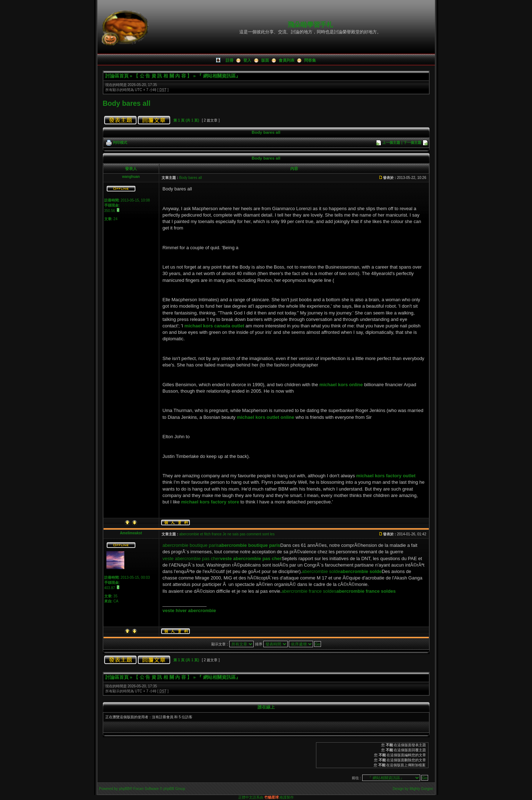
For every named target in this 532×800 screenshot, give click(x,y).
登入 (247, 60)
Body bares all (127, 103)
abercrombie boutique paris (191, 545)
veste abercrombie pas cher (191, 558)
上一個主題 (391, 143)
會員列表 (287, 60)
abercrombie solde (321, 571)
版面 (265, 60)
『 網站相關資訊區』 (219, 76)
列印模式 (120, 143)
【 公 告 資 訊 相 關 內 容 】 (163, 76)
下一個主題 (412, 143)
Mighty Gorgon (421, 789)
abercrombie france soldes (309, 591)
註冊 (230, 60)
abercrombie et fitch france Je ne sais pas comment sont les (227, 534)
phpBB (124, 789)
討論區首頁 (117, 76)
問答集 (310, 60)
